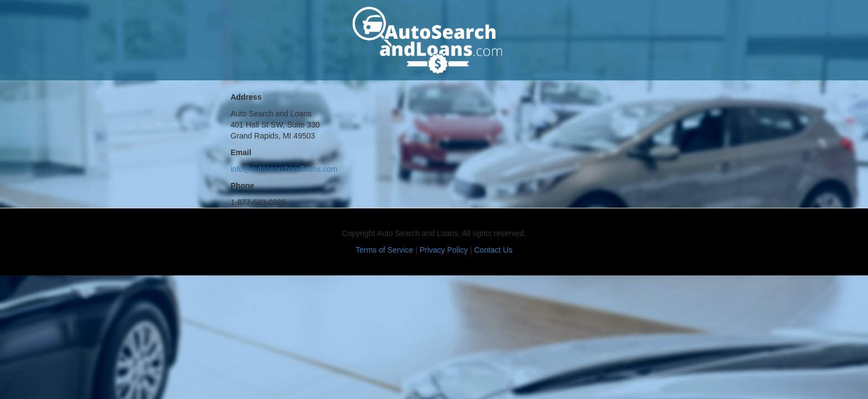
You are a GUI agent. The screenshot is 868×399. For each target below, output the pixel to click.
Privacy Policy (444, 250)
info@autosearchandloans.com (284, 169)
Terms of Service (384, 250)
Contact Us (493, 250)
